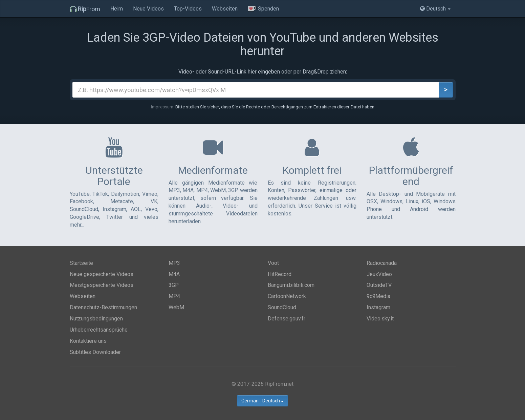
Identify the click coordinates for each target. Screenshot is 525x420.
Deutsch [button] (435, 9)
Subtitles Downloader (95, 352)
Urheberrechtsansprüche (99, 330)
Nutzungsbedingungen (96, 319)
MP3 (174, 263)
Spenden (263, 9)
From (85, 9)
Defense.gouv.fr (287, 319)
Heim (117, 9)
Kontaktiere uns (88, 341)
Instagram (378, 307)
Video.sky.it (380, 319)
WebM (176, 307)
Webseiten (225, 9)
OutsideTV (379, 285)
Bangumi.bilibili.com (291, 285)
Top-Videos (188, 9)
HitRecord (280, 274)
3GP (174, 285)
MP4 (174, 296)
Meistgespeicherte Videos (102, 285)
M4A (174, 274)
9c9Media (378, 296)
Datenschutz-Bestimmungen (103, 307)
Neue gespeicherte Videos (102, 274)
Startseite (81, 263)
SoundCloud (282, 307)
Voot (273, 263)
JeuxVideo (379, 274)
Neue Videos (148, 9)
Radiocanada (382, 263)
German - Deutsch (262, 401)
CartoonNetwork (287, 296)
